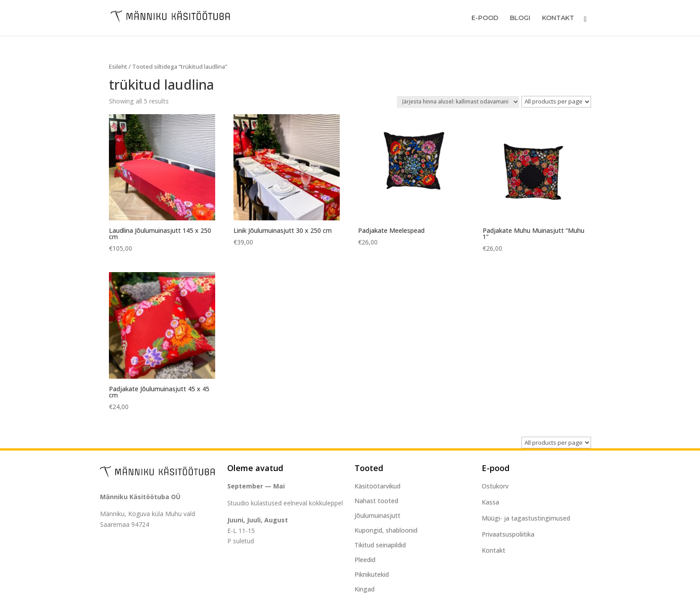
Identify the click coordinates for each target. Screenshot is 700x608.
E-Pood (485, 18)
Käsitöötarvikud (377, 486)
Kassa (490, 502)
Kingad (365, 589)
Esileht (118, 66)
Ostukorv (495, 486)
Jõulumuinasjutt (377, 515)
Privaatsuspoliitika (508, 534)
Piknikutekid (372, 574)
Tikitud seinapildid (380, 545)
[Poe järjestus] (458, 102)
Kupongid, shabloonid (386, 530)
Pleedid (365, 560)
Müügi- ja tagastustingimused (526, 518)
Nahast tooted (376, 501)
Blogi (520, 18)
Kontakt (558, 18)
